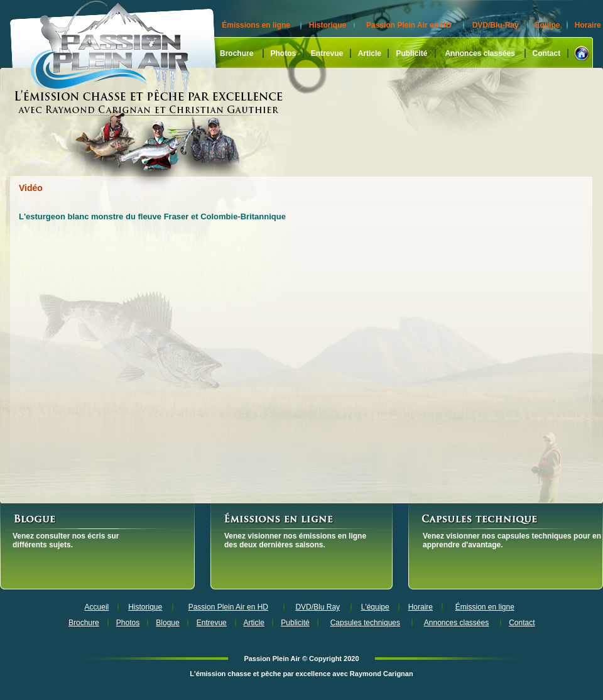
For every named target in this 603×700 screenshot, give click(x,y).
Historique (328, 25)
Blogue (167, 623)
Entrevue (327, 53)
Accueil (97, 607)
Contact (547, 53)
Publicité (411, 53)
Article (370, 53)
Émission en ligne (485, 607)
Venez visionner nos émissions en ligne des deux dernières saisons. (295, 540)
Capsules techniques (365, 623)
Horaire (588, 25)
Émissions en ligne (256, 25)
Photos (283, 53)
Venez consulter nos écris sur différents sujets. (66, 540)
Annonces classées (480, 53)
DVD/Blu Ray (318, 607)
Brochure (236, 53)
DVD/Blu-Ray (496, 25)
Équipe (547, 25)
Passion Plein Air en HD (409, 25)
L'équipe (375, 607)
